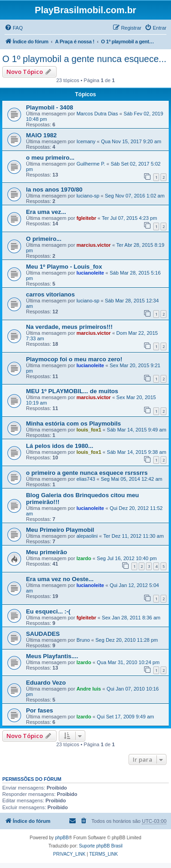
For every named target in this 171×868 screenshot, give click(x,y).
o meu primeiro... (50, 158)
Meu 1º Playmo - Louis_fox (64, 267)
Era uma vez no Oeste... (60, 579)
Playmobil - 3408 (49, 107)
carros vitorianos (50, 294)
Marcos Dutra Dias (97, 114)
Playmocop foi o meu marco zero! (74, 359)
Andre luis (89, 689)
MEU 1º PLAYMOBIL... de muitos (72, 391)
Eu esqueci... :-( (48, 611)
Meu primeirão (47, 552)
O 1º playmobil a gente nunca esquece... (84, 59)
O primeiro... (44, 239)
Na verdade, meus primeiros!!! (69, 327)
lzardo (84, 558)
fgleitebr (86, 218)
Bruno (83, 640)
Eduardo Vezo (46, 683)
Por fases (39, 710)
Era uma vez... (46, 212)
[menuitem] (14, 28)
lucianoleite (91, 273)
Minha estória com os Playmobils (73, 424)
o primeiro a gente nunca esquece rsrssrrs (87, 473)
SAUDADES (43, 634)
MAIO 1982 (41, 135)
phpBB (62, 838)
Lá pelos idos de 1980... (60, 446)
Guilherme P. (91, 164)
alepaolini (87, 536)
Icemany (86, 141)
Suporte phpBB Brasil (101, 846)
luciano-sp (88, 196)
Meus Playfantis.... (52, 656)
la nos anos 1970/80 (54, 190)
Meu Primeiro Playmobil (60, 530)
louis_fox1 (89, 430)
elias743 (86, 479)
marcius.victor (94, 245)
